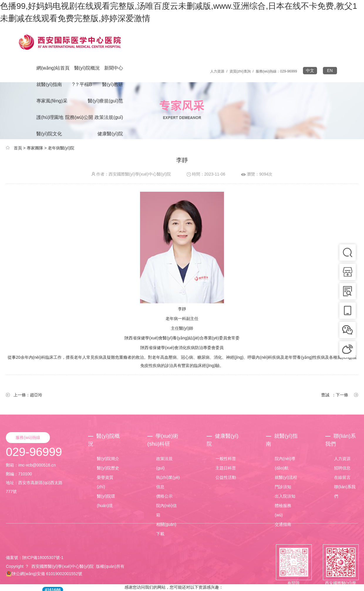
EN (330, 70)
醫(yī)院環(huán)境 (106, 501)
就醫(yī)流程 (286, 477)
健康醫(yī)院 (110, 134)
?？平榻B (82, 84)
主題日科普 (226, 468)
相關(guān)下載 (166, 529)
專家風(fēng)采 (52, 101)
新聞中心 (114, 68)
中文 (310, 70)
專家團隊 (35, 148)
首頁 (18, 148)
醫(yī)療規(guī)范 (105, 101)
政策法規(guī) (109, 117)
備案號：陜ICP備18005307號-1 (35, 558)
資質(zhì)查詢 (240, 71)
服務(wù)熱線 (28, 437)
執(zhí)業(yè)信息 (168, 482)
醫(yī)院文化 (49, 134)
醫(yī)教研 (113, 84)
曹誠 (325, 395)
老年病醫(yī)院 (61, 148)
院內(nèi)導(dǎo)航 (285, 463)
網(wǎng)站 (53, 68)
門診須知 (283, 487)
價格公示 (164, 496)
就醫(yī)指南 (49, 84)
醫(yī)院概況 (87, 68)
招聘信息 (342, 468)
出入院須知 (285, 496)
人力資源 (217, 71)
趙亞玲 (36, 395)
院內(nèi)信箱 (166, 510)
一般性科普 (226, 459)
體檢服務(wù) (283, 510)
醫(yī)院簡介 (108, 459)
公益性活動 (226, 477)
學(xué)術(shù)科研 (163, 440)
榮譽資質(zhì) (105, 482)
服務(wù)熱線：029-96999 (276, 71)
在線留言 (342, 477)
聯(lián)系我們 (341, 440)
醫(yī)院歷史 (108, 468)
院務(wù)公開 (79, 117)
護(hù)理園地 (50, 117)
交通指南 (283, 524)
